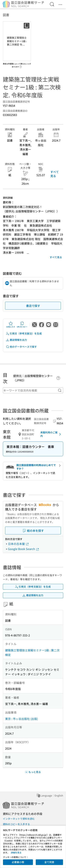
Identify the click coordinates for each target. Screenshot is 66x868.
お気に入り (11, 325)
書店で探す (33, 306)
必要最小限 (18, 862)
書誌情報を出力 (16, 340)
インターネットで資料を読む (19, 819)
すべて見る (55, 174)
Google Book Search (24, 549)
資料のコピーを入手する (16, 824)
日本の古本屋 (18, 544)
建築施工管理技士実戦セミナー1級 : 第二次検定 (32, 652)
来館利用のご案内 (51, 434)
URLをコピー (22, 325)
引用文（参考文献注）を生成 (24, 334)
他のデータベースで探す (21, 347)
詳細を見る (16, 852)
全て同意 (49, 862)
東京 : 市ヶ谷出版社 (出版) (21, 719)
